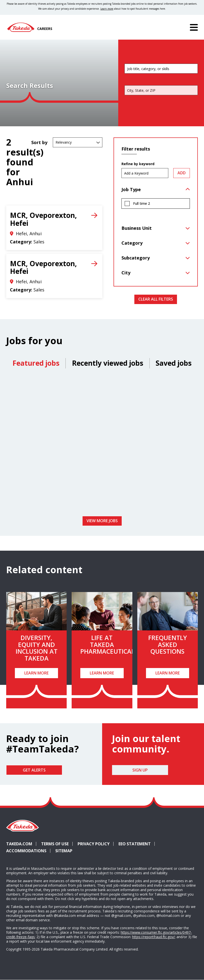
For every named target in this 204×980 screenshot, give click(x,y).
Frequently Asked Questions (168, 645)
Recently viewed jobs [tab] (108, 363)
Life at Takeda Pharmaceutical (107, 645)
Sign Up (140, 770)
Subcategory (136, 258)
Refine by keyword (138, 164)
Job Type (131, 189)
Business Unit (137, 228)
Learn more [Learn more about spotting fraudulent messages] (107, 9)
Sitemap (64, 851)
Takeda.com (19, 844)
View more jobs (102, 521)
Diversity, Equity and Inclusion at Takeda (37, 648)
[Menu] (194, 27)
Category (132, 243)
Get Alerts (34, 770)
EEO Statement (135, 844)
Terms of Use (55, 844)
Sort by (39, 142)
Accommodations (28, 851)
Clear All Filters (156, 299)
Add (182, 173)
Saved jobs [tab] (174, 363)
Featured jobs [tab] (36, 363)
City (126, 273)
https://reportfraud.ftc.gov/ (153, 937)
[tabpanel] (102, 444)
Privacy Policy (94, 844)
